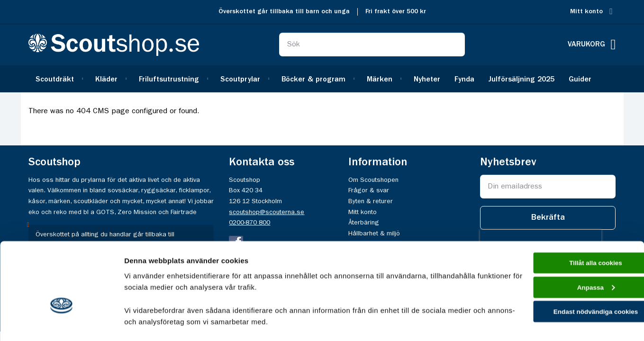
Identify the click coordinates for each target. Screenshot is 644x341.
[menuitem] (58, 79)
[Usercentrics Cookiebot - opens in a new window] (61, 323)
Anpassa (565, 233)
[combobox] (372, 45)
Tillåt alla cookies (565, 206)
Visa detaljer (145, 322)
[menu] (322, 79)
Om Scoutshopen (373, 180)
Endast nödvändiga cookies (565, 260)
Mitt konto (586, 12)
